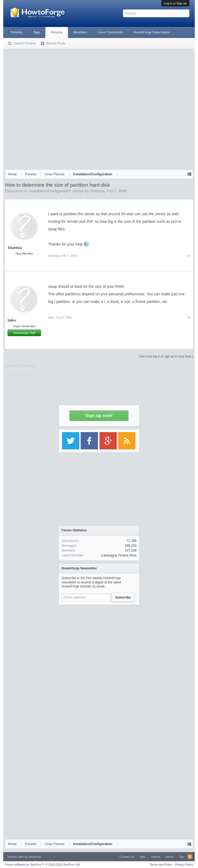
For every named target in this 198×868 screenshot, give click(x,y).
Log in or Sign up (175, 3)
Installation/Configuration (50, 191)
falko (12, 320)
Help (143, 857)
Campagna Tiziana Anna (119, 555)
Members (80, 32)
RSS (190, 857)
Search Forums (25, 43)
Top (181, 857)
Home (170, 857)
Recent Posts (56, 43)
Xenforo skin (16, 857)
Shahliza (97, 191)
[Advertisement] (56, 108)
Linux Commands (110, 32)
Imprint (156, 857)
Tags (37, 32)
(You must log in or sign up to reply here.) (166, 356)
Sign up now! (99, 416)
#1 (189, 256)
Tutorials (16, 32)
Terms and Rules (161, 864)
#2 (189, 317)
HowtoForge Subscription (152, 32)
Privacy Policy (184, 864)
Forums (57, 32)
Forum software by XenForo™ (42, 864)
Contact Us (127, 857)
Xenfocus (35, 857)
